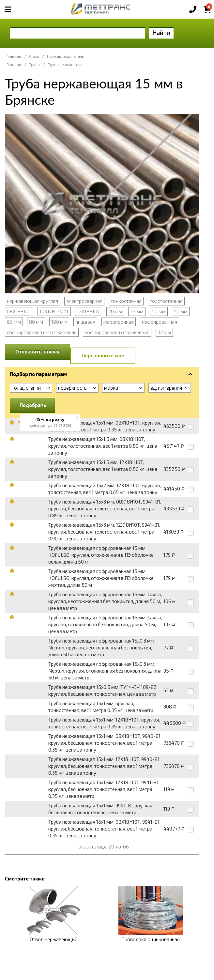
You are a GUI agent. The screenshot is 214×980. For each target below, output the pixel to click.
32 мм (164, 332)
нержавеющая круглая (32, 301)
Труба (34, 64)
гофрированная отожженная (117, 332)
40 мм (159, 311)
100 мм (59, 322)
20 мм (115, 311)
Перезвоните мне (103, 355)
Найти (161, 32)
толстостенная (166, 301)
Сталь (34, 56)
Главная (14, 56)
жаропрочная (119, 322)
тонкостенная (126, 301)
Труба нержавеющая (67, 64)
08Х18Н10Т (19, 311)
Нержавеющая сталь (65, 56)
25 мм (137, 311)
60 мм (14, 322)
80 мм (36, 322)
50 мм (181, 311)
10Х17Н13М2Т (54, 311)
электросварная (84, 301)
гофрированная (160, 322)
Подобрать (33, 405)
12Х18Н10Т (89, 311)
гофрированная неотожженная (42, 332)
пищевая (85, 322)
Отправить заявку (38, 351)
